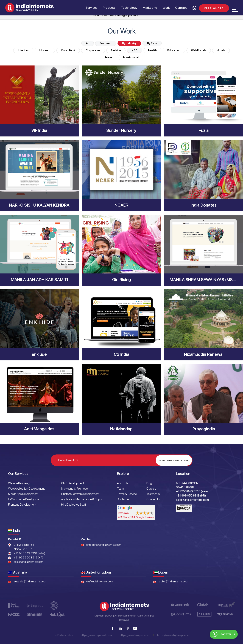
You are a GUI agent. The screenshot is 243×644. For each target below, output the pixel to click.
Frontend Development (22, 505)
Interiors (23, 50)
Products (109, 8)
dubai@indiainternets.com (174, 581)
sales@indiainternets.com (29, 562)
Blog (149, 483)
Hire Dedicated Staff (74, 505)
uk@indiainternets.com (100, 581)
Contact (181, 8)
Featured (106, 43)
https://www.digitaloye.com (173, 635)
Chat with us (223, 634)
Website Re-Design (20, 483)
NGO (135, 50)
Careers (151, 489)
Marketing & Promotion (75, 489)
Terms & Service (127, 494)
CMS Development (73, 483)
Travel (109, 57)
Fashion (116, 50)
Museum (45, 50)
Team (120, 489)
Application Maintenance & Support (83, 499)
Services (91, 8)
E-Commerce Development (25, 499)
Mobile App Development (23, 494)
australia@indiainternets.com (31, 581)
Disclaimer (123, 499)
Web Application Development (26, 489)
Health (152, 50)
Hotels (221, 50)
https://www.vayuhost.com (96, 635)
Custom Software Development (80, 494)
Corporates (93, 50)
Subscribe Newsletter (174, 460)
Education (174, 50)
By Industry (129, 43)
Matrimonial (131, 57)
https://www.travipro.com (135, 635)
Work (166, 8)
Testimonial (153, 494)
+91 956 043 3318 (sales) (29, 553)
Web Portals (199, 50)
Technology (129, 8)
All (88, 43)
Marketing (150, 8)
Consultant (68, 50)
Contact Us (153, 499)
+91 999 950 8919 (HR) (28, 557)
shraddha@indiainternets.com (104, 545)
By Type (152, 43)
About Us (123, 483)
